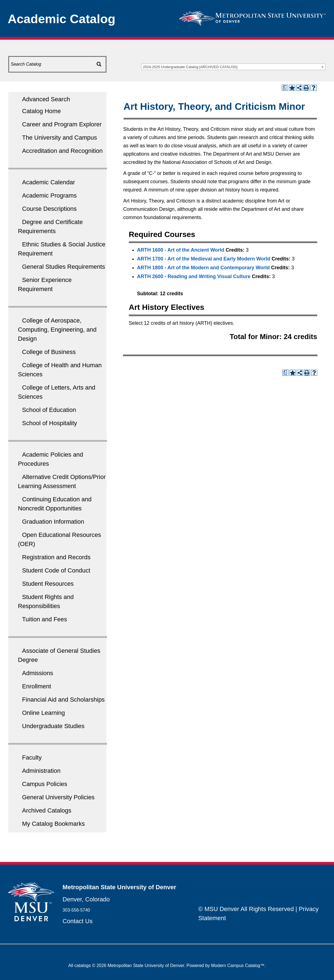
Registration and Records (56, 557)
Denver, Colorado (86, 899)
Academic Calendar (49, 182)
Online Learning (43, 713)
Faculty (32, 757)
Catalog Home (42, 111)
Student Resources (48, 584)
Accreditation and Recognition (62, 151)
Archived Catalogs (47, 810)
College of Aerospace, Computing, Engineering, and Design (57, 330)
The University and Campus (59, 138)
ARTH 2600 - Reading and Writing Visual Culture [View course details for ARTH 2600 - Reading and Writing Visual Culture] (194, 276)
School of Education (49, 410)
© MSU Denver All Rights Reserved (246, 909)
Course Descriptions (49, 209)
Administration (41, 771)
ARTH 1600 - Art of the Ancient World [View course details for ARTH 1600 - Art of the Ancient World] (181, 250)
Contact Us (78, 921)
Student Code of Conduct (56, 570)
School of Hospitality (50, 423)
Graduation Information (53, 522)
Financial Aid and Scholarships (63, 700)
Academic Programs (49, 195)
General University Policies (58, 797)
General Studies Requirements (64, 267)
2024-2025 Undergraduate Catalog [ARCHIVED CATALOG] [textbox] (190, 67)
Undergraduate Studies (53, 726)
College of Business (49, 352)
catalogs (83, 966)
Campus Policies (45, 784)
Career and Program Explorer (62, 124)
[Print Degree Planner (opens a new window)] (285, 88)
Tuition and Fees (45, 619)
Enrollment (37, 686)
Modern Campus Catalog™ (238, 966)
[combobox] (233, 67)
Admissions (38, 673)
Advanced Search (46, 99)
